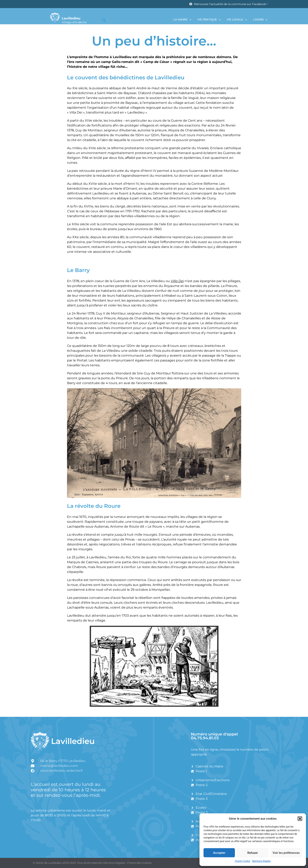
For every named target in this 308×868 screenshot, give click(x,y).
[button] (300, 819)
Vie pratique (209, 20)
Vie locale (237, 20)
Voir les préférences (286, 853)
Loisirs (260, 20)
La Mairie (182, 20)
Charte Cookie (242, 861)
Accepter (219, 853)
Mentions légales (261, 861)
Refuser (253, 853)
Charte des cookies (139, 863)
